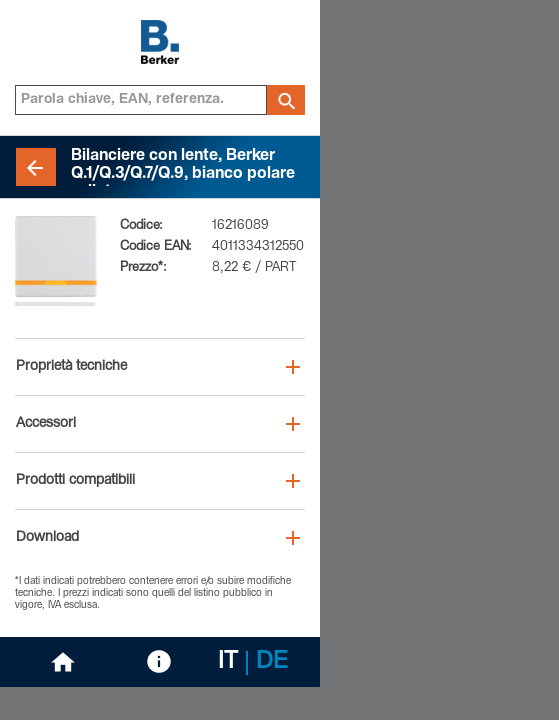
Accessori (46, 424)
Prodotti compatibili (75, 481)
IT (228, 663)
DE (272, 663)
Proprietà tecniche (71, 367)
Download (47, 538)
